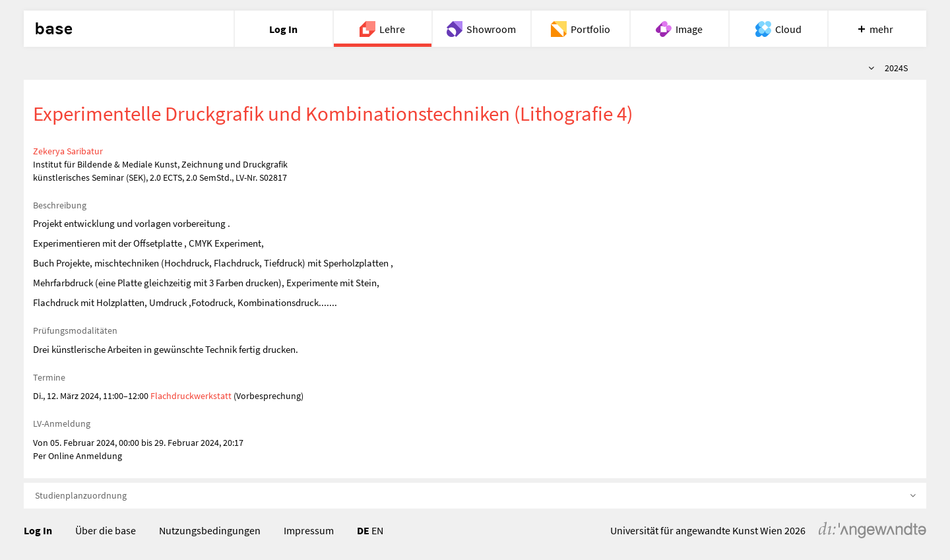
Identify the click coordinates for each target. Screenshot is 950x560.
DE (363, 530)
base (53, 29)
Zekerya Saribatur (68, 151)
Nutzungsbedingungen (210, 530)
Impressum (309, 530)
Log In (38, 530)
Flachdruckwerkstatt (191, 396)
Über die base (106, 530)
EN (377, 530)
